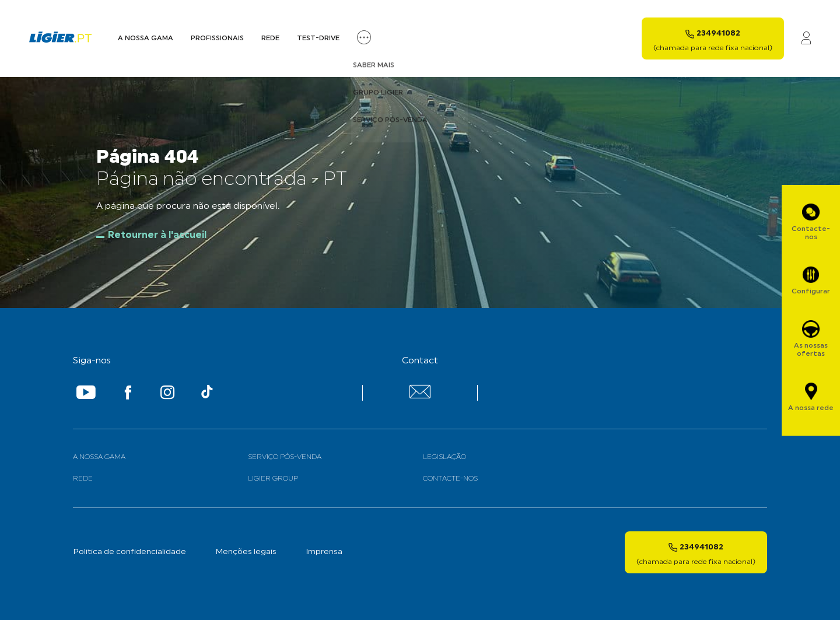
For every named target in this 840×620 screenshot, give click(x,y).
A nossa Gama (146, 38)
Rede (270, 38)
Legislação (444, 457)
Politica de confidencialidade (129, 552)
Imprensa (324, 552)
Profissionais (217, 38)
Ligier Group (273, 479)
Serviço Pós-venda (285, 457)
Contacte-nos (450, 479)
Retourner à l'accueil (157, 236)
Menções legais (246, 552)
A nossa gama (99, 457)
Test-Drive (318, 38)
